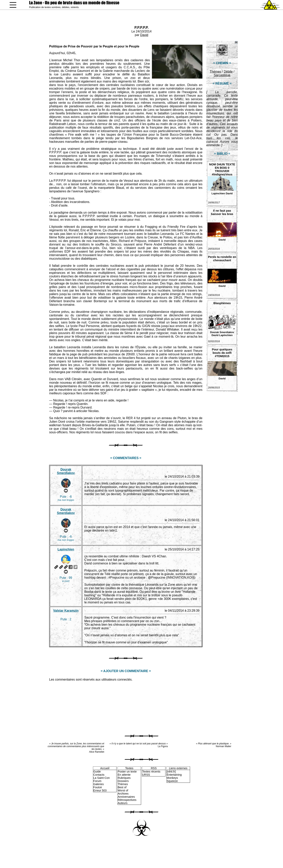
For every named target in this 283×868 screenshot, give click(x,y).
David (144, 35)
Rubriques (124, 778)
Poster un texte (127, 772)
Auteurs (123, 803)
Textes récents (151, 772)
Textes (129, 768)
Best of (122, 787)
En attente (124, 775)
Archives (123, 794)
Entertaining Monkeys (174, 776)
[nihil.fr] (171, 772)
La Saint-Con (101, 778)
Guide (97, 772)
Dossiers (123, 781)
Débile (228, 72)
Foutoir (98, 787)
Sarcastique (222, 75)
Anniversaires (126, 797)
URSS (146, 775)
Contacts (99, 775)
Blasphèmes (222, 303)
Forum (97, 781)
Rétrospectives (127, 800)
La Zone (74, 3)
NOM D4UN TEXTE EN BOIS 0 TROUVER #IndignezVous (222, 169)
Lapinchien (218, 193)
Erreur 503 (100, 790)
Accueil (105, 768)
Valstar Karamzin (66, 611)
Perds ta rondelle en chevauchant (222, 258)
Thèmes (215, 72)
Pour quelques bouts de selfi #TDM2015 (222, 353)
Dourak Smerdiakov (222, 332)
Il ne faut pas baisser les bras (222, 212)
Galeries (98, 784)
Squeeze (172, 781)
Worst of (123, 790)
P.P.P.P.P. (141, 28)
